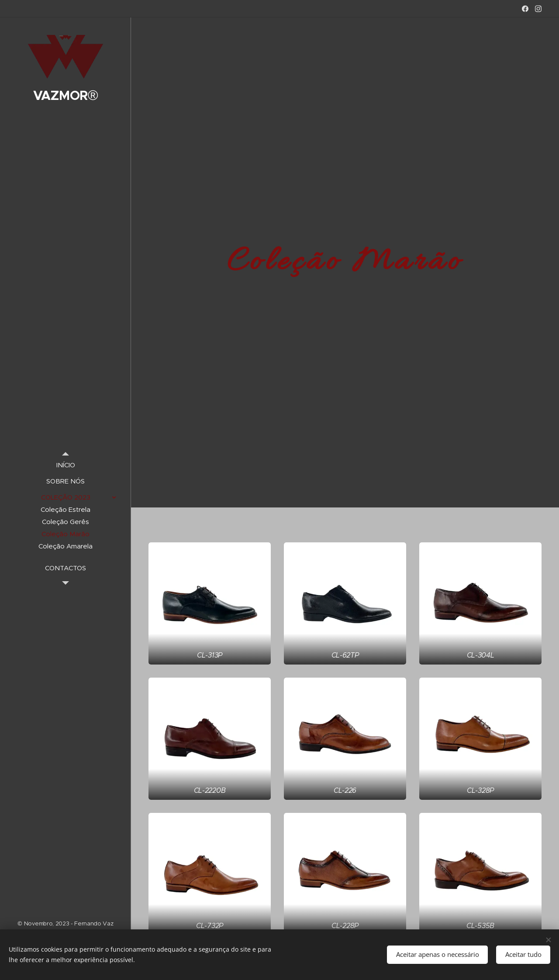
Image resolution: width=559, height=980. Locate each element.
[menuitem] (66, 465)
